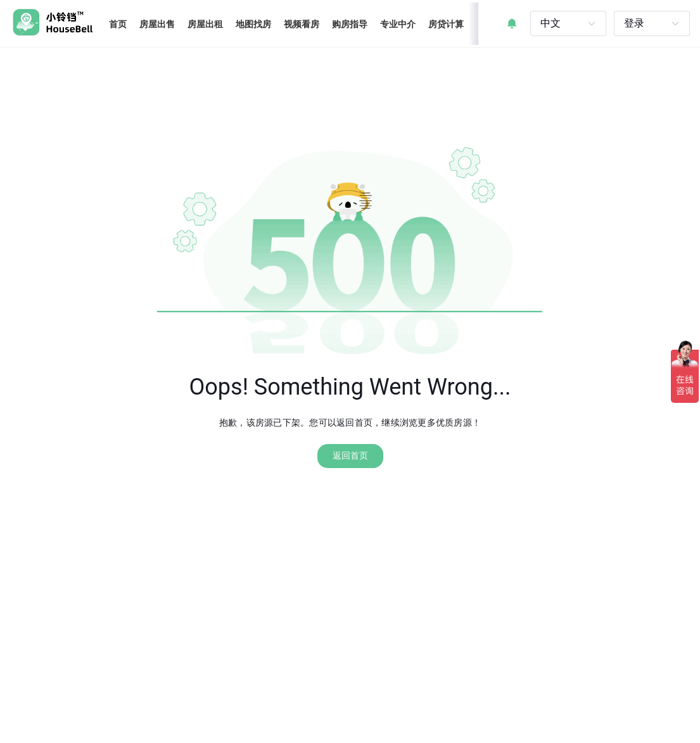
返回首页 (350, 455)
